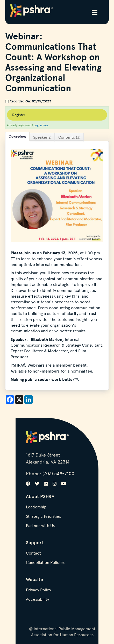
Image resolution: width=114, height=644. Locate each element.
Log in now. (41, 125)
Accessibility (37, 599)
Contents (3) (69, 137)
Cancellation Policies (45, 563)
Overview (17, 137)
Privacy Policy (38, 590)
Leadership (36, 507)
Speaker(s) (42, 137)
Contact (33, 553)
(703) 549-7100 (58, 473)
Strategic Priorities (43, 516)
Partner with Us (40, 526)
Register (19, 115)
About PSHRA (40, 496)
